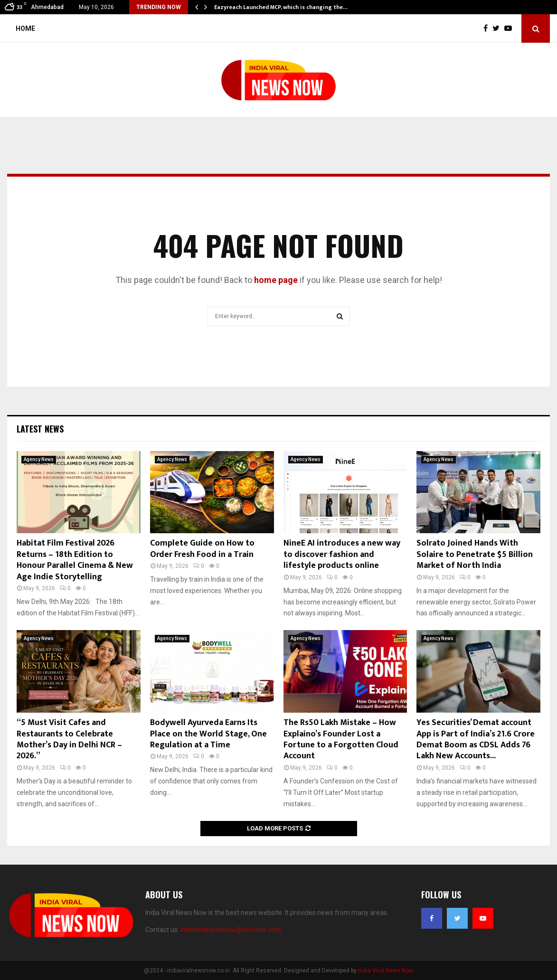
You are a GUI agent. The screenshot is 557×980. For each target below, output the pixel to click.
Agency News (39, 459)
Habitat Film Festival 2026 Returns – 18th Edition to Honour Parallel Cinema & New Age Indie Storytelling (75, 560)
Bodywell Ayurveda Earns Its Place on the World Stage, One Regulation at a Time (208, 734)
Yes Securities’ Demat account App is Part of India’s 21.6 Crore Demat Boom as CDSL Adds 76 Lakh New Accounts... (476, 739)
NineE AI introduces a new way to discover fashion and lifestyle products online (342, 554)
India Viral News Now (386, 971)
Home (25, 28)
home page (276, 280)
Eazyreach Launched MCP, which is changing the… (281, 7)
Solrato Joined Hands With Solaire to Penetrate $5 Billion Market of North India (475, 554)
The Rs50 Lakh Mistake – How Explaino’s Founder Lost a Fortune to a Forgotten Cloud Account (341, 739)
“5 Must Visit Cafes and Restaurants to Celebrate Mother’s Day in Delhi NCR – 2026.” (69, 739)
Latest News (40, 429)
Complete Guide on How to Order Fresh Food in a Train (202, 549)
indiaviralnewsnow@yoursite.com (231, 930)
